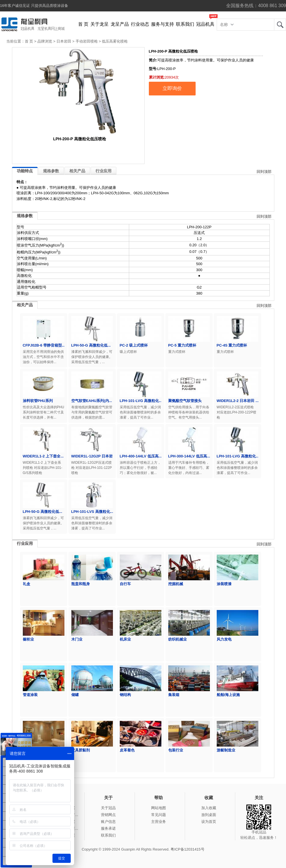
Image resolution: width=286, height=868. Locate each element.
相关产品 (77, 171)
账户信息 (108, 822)
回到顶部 (264, 172)
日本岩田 (64, 41)
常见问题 (159, 815)
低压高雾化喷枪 (115, 41)
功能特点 (25, 171)
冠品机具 (205, 24)
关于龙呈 (100, 24)
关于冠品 (108, 808)
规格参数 (51, 171)
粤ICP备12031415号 (187, 849)
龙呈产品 (120, 24)
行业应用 (104, 171)
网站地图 (159, 808)
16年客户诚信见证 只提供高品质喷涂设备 (34, 6)
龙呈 (280, 25)
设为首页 (209, 822)
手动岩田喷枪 (87, 41)
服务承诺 (108, 828)
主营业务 (159, 822)
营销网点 (108, 815)
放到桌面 (209, 815)
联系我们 (185, 24)
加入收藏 (209, 808)
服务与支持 (163, 24)
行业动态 (140, 24)
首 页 (83, 24)
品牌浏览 (45, 41)
